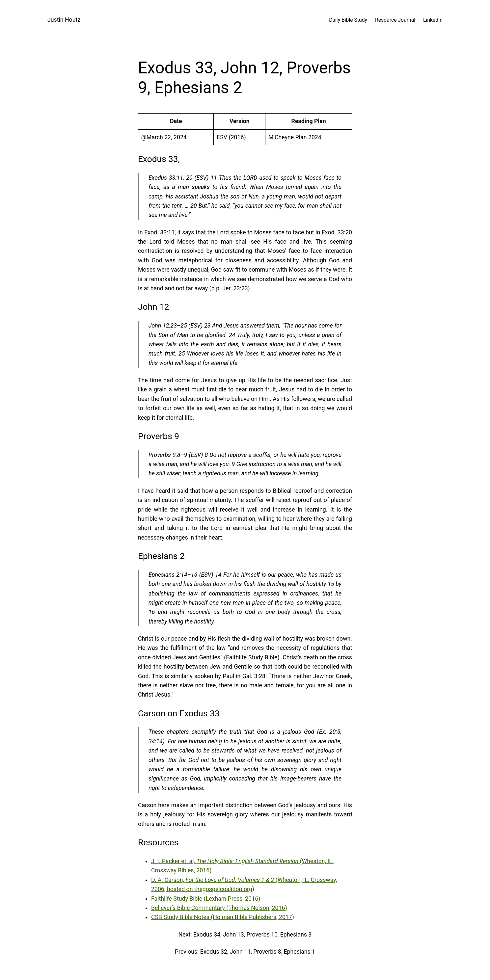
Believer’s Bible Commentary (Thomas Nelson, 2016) (219, 908)
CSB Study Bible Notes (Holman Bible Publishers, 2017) (223, 917)
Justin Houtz (64, 20)
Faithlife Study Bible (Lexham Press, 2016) (206, 899)
